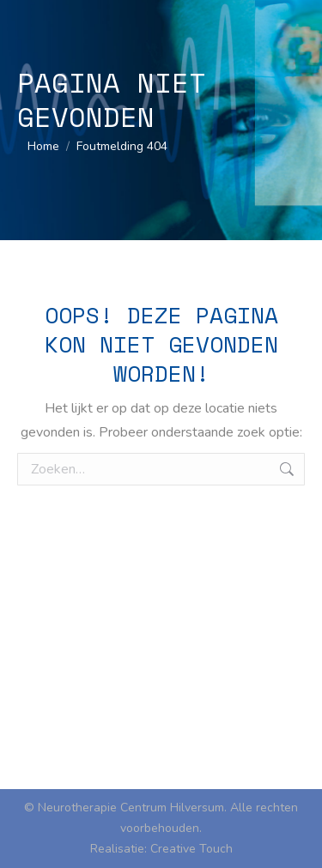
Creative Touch (191, 849)
